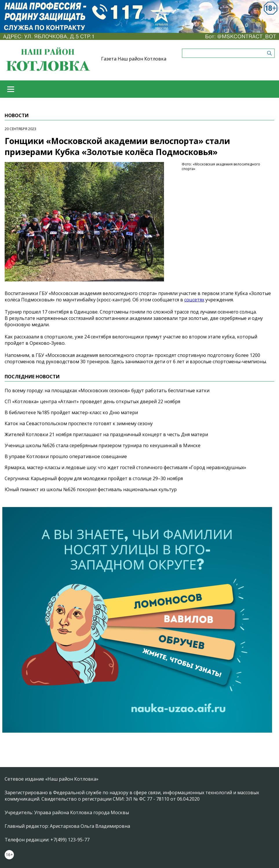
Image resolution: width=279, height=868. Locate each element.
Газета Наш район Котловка (134, 59)
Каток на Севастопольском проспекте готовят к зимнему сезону (79, 423)
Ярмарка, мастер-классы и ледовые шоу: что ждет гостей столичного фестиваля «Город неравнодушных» (125, 467)
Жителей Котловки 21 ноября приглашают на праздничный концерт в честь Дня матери (106, 434)
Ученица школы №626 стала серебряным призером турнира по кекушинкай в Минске (103, 445)
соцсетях (194, 300)
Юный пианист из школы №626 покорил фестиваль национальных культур (91, 489)
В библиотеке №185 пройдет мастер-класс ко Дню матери (71, 412)
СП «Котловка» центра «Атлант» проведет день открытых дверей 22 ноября (92, 401)
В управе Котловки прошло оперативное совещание (66, 456)
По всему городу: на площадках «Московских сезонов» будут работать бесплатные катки (107, 390)
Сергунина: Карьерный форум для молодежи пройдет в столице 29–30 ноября (94, 478)
